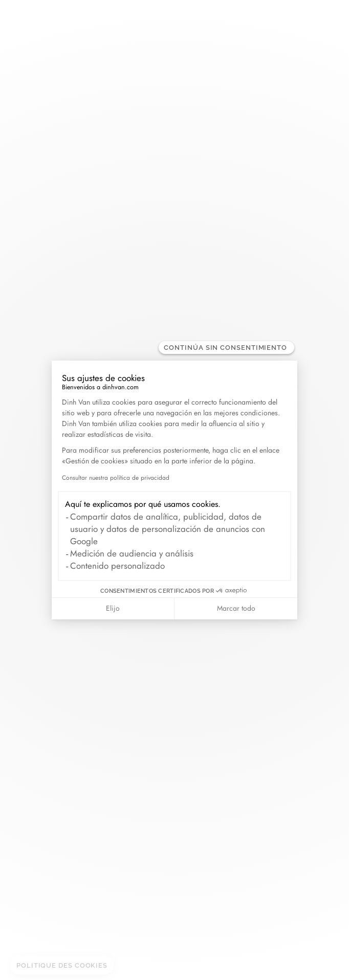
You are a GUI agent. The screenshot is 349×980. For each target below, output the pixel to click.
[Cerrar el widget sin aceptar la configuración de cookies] (226, 348)
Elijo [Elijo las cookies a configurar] (113, 608)
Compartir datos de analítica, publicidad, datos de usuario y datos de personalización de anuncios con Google (168, 529)
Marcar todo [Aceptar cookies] (236, 608)
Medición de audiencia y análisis (132, 553)
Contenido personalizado (117, 566)
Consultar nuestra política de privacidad (116, 478)
